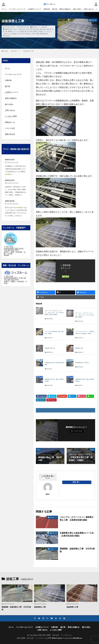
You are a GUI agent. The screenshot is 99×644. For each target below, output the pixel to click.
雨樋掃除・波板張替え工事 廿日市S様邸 (77, 550)
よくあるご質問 (11, 116)
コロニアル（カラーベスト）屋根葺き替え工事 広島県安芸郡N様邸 (77, 519)
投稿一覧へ (76, 482)
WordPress (77, 638)
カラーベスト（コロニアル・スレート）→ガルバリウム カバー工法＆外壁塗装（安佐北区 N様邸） (54, 313)
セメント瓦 (16, 31)
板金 (45, 29)
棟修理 (10, 31)
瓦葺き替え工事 (24, 29)
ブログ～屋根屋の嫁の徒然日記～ (16, 151)
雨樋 (38, 34)
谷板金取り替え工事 (50, 348)
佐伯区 (41, 31)
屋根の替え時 (10, 134)
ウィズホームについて (17, 9)
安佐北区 (36, 29)
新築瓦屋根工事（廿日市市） (82, 363)
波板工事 (44, 27)
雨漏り (36, 31)
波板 (41, 29)
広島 (31, 29)
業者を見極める (65, 9)
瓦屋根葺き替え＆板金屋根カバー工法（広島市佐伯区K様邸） (77, 534)
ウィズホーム (48, 31)
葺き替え (28, 34)
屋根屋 (49, 29)
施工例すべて (36, 27)
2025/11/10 (10, 180)
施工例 (55, 9)
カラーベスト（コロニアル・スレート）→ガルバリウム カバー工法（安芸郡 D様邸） (85, 315)
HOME (6, 51)
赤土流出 (30, 31)
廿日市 (33, 34)
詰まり (16, 29)
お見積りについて (34, 9)
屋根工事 (23, 31)
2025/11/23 (10, 160)
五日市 (22, 34)
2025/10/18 (10, 201)
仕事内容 (47, 9)
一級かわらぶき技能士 (10, 34)
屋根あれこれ (10, 122)
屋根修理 (43, 34)
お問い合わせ (89, 9)
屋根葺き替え (9, 29)
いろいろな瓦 (10, 128)
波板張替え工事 (28, 51)
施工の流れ (77, 9)
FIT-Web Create (55, 638)
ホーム (4, 9)
